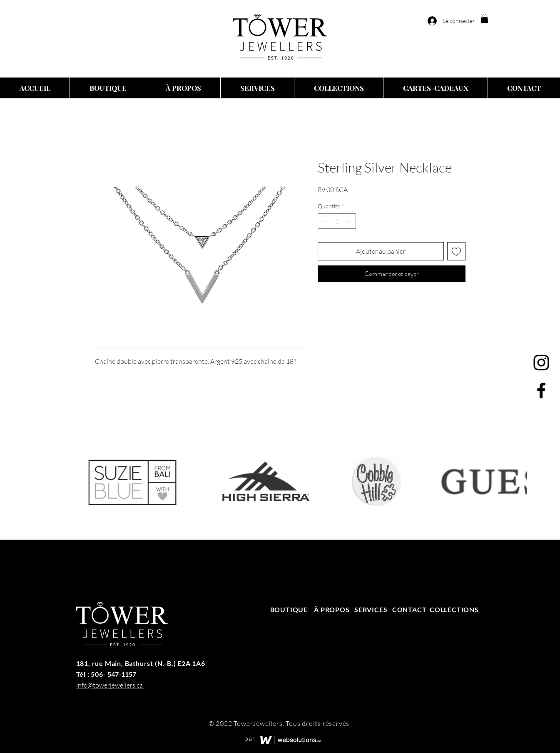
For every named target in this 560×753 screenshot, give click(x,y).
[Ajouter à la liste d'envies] (456, 251)
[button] (484, 19)
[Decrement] (324, 221)
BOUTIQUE (290, 609)
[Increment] (350, 221)
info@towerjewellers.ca (110, 685)
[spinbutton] (337, 221)
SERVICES (371, 609)
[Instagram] (541, 363)
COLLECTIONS (454, 609)
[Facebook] (541, 390)
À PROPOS (332, 609)
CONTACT (409, 609)
